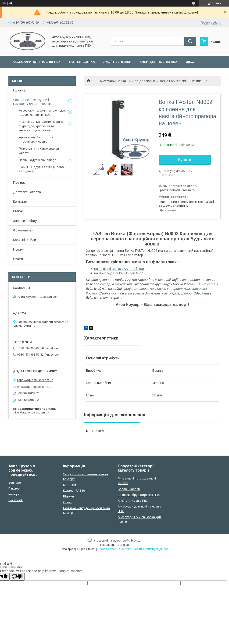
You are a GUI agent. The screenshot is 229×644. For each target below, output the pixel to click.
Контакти (20, 202)
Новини (19, 249)
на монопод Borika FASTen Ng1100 (121, 273)
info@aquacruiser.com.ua (35, 387)
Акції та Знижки (117, 62)
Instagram (15, 494)
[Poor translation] (17, 577)
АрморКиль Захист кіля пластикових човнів (36, 139)
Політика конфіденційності (151, 549)
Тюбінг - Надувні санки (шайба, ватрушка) (42, 169)
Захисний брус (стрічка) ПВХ (139, 495)
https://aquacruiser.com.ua (35, 380)
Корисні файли (25, 240)
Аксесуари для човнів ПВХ (37, 62)
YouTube (15, 483)
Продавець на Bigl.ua (114, 545)
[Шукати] (190, 41)
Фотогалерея (23, 230)
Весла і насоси (129, 489)
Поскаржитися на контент (114, 549)
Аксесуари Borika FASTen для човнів (128, 81)
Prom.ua (137, 541)
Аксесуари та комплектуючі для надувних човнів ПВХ (42, 113)
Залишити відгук (26, 221)
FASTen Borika (82, 62)
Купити (185, 160)
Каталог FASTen (75, 491)
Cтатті (68, 502)
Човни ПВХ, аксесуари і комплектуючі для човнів (32, 102)
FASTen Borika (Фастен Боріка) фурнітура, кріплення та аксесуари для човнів (42, 126)
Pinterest (14, 488)
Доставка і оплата (27, 192)
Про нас (19, 182)
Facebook (16, 500)
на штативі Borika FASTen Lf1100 (119, 269)
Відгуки (19, 211)
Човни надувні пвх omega (38, 160)
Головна (19, 90)
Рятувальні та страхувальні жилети (39, 151)
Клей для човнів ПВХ (159, 62)
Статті (18, 259)
